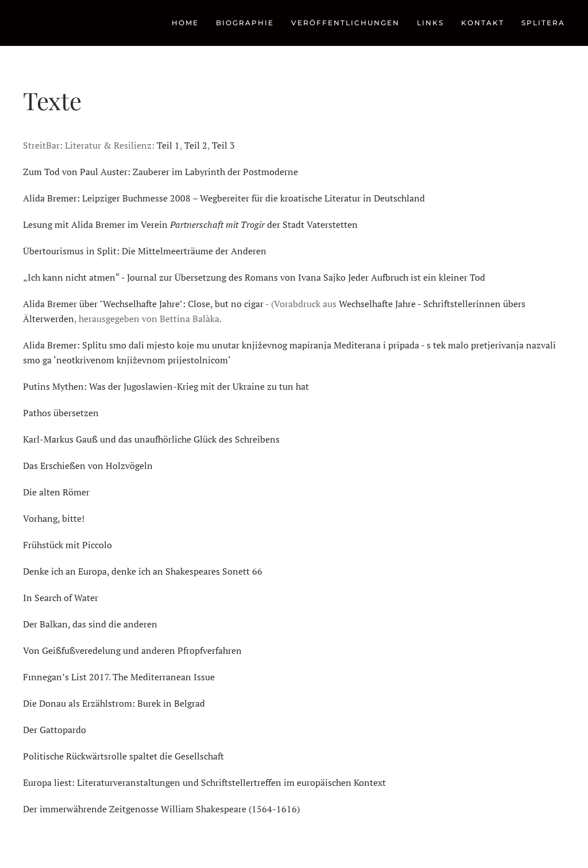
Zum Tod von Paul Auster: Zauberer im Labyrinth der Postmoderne (160, 172)
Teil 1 (168, 145)
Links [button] (430, 23)
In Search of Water (61, 598)
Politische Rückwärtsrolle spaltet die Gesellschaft (123, 756)
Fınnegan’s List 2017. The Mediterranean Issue (119, 677)
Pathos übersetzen (61, 413)
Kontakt (483, 23)
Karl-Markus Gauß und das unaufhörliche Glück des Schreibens (151, 439)
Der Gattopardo (55, 730)
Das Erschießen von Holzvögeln (88, 466)
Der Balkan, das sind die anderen (90, 624)
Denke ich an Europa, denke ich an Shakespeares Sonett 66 (143, 571)
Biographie (245, 23)
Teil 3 (223, 145)
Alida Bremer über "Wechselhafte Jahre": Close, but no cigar (143, 304)
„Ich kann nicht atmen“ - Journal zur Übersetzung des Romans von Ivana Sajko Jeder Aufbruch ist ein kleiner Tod (254, 277)
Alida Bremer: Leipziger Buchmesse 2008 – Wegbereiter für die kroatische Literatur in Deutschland (224, 198)
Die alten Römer (56, 492)
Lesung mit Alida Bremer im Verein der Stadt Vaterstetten (190, 224)
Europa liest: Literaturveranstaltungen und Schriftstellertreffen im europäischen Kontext (204, 782)
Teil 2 (196, 145)
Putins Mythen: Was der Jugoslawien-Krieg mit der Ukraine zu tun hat (166, 386)
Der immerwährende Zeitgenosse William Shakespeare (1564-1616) (161, 809)
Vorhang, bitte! (54, 518)
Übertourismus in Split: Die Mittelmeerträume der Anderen (145, 251)
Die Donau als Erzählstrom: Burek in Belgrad (114, 703)
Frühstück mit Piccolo (67, 545)
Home (185, 23)
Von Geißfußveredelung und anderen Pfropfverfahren (132, 650)
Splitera (543, 23)
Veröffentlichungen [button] (345, 23)
